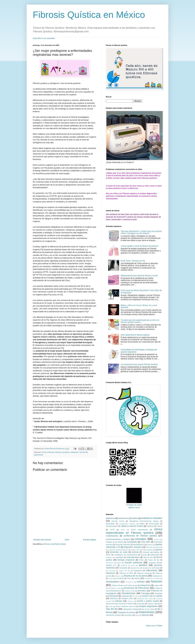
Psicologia (146, 593)
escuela (144, 555)
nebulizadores (113, 582)
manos (111, 578)
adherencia (110, 518)
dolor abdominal (117, 550)
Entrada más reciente (42, 540)
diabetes (150, 545)
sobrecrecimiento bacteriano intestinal (120, 604)
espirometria (155, 555)
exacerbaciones (133, 557)
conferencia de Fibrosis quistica (140, 536)
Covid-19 (157, 539)
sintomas (119, 601)
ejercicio (159, 550)
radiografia (125, 596)
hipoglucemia (147, 568)
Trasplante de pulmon (126, 612)
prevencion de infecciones (136, 588)
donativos (129, 550)
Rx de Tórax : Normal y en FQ (133, 261)
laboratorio (118, 576)
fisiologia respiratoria (126, 560)
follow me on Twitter (154, 626)
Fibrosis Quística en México (89, 15)
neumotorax (129, 582)
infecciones (152, 570)
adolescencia (124, 518)
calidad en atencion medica (132, 526)
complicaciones (112, 536)
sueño (111, 606)
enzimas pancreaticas (151, 552)
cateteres (150, 526)
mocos (137, 578)
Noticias (58, 452)
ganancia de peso (128, 565)
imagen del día (124, 571)
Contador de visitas (134, 505)
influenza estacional (144, 573)
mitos (129, 578)
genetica (143, 565)
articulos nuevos (118, 521)
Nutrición (156, 581)
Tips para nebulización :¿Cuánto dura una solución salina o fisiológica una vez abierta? (141, 232)
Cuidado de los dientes (115, 542)
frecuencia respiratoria (113, 563)
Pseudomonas (128, 593)
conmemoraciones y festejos (118, 539)
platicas (108, 588)
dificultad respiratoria (153, 547)
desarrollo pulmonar (123, 545)
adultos (135, 518)
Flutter (141, 560)
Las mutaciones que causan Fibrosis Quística (139, 364)
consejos (141, 539)
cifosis (123, 530)
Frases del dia (153, 560)
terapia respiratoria (148, 606)
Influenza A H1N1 (126, 573)
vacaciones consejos (113, 615)
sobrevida (141, 604)
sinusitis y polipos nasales (148, 601)
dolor (107, 550)
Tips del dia (84, 452)
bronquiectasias (112, 526)
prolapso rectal (130, 591)
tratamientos (38, 455)
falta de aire (148, 557)
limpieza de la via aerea (136, 576)
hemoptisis (123, 568)
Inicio (67, 540)
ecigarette (149, 550)
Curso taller (146, 542)
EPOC (108, 555)
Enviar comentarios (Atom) (55, 544)
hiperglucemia (135, 568)
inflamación (111, 573)
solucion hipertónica (155, 604)
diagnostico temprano (133, 547)
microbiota (120, 578)
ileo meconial (110, 571)
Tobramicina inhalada (131, 609)
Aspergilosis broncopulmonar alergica (144, 521)
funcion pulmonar (48, 452)
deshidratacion (139, 545)
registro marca (134, 507)
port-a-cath (117, 588)
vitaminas (145, 615)
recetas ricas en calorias (152, 596)
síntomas (130, 601)
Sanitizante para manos (145, 599)
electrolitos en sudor (119, 552)
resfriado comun (127, 598)
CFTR (112, 530)
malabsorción (157, 576)
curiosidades (132, 542)
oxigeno (157, 585)
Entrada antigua (90, 540)
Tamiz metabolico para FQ (126, 606)
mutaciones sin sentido (152, 578)
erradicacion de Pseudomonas (126, 555)
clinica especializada (139, 530)
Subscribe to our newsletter (44, 38)
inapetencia (138, 571)
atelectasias (110, 524)
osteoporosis (145, 585)
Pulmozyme (113, 596)
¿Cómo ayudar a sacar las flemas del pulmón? (140, 246)
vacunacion (128, 615)
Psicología (158, 593)
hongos (157, 568)
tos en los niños (148, 609)
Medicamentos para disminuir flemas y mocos (139, 276)
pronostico (66, 452)
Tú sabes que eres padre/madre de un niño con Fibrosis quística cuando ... (140, 321)
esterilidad (119, 557)
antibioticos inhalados (152, 518)
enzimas (135, 552)
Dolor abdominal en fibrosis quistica (135, 335)
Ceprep (160, 526)
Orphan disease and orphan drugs (125, 585)
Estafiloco (109, 557)
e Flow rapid (139, 550)
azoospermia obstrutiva (127, 524)
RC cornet (136, 596)
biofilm (142, 524)
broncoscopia (154, 524)
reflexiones (74, 452)
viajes (137, 615)
